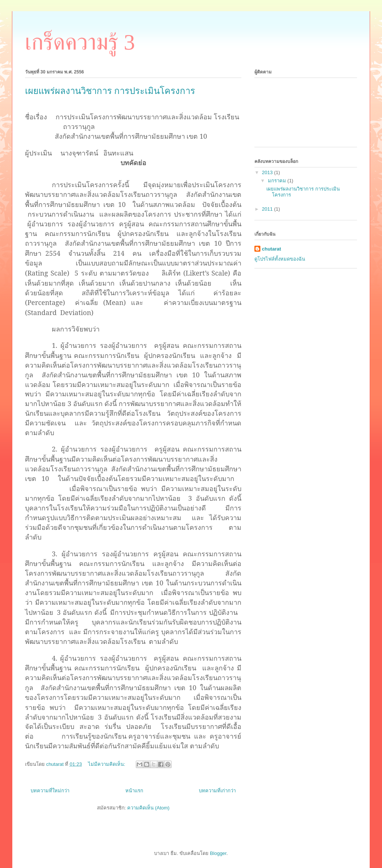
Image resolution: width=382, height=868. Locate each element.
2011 (268, 209)
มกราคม (278, 181)
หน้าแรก (134, 791)
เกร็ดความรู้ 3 (80, 42)
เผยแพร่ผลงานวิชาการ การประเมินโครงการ (110, 91)
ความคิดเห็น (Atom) (148, 808)
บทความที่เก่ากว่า (217, 791)
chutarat (271, 249)
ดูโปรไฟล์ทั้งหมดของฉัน (280, 259)
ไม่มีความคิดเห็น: (107, 764)
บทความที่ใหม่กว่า (50, 791)
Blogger (218, 853)
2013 (268, 172)
